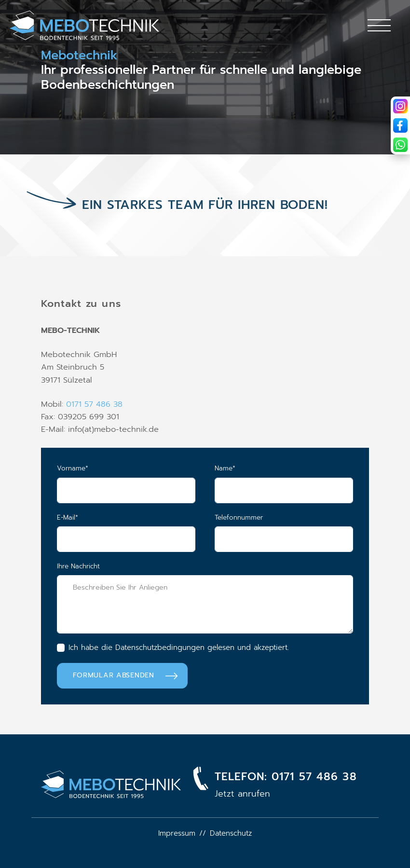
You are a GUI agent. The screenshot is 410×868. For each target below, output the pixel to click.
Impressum (177, 833)
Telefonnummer (239, 517)
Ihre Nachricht (78, 566)
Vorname (89, 468)
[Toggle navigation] (379, 25)
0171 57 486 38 (94, 404)
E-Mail (84, 517)
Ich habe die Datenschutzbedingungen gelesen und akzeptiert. (179, 648)
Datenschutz (231, 833)
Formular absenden (114, 675)
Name (242, 468)
